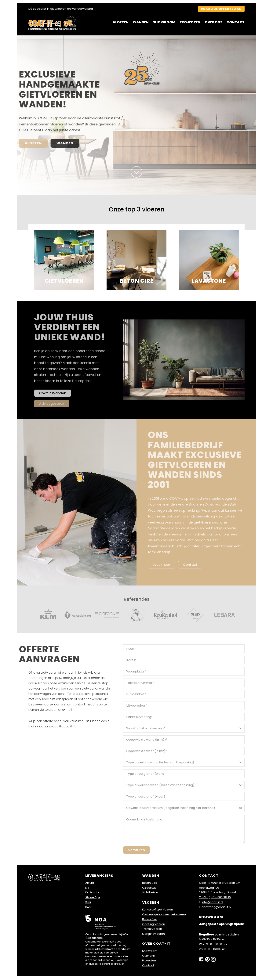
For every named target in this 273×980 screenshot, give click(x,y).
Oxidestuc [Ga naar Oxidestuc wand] (149, 888)
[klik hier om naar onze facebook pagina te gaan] (201, 960)
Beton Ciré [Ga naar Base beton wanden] (150, 883)
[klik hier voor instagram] (213, 960)
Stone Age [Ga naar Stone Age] (93, 898)
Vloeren (121, 22)
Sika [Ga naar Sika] (88, 903)
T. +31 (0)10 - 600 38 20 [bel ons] (215, 898)
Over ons (214, 22)
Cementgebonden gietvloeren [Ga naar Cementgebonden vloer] (164, 915)
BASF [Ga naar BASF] (89, 908)
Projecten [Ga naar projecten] (149, 961)
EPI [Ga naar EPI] (87, 888)
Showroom (164, 22)
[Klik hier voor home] (53, 22)
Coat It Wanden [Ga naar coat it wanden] (53, 393)
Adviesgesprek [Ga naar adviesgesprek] (52, 404)
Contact (236, 22)
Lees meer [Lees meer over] (162, 565)
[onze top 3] (137, 172)
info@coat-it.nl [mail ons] (212, 903)
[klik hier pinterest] (207, 960)
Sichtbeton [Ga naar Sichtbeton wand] (150, 893)
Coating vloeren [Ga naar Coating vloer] (154, 925)
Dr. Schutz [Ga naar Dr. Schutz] (92, 893)
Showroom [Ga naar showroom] (150, 952)
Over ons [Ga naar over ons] (148, 956)
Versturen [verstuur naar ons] (136, 851)
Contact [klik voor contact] (190, 565)
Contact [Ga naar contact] (148, 966)
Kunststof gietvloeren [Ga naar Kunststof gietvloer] (158, 910)
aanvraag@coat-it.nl (59, 727)
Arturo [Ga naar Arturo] (90, 883)
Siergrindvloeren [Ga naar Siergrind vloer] (153, 934)
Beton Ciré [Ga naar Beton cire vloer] (150, 920)
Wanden (141, 22)
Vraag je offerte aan (221, 9)
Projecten (190, 22)
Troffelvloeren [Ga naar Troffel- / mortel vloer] (152, 930)
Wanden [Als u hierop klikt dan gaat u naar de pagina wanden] (37, 143)
